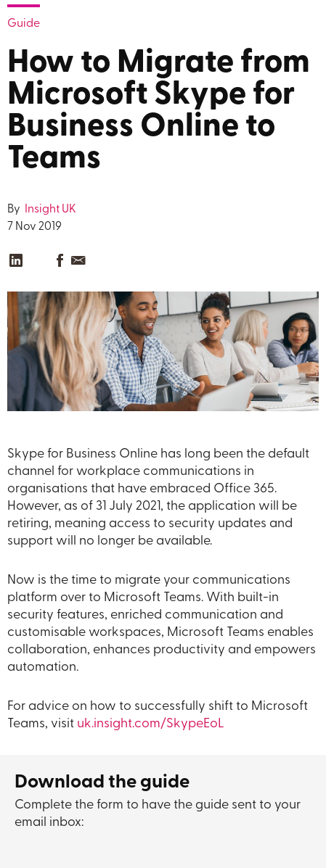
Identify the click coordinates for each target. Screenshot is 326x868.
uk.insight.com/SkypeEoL (151, 724)
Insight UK (49, 210)
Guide (24, 24)
